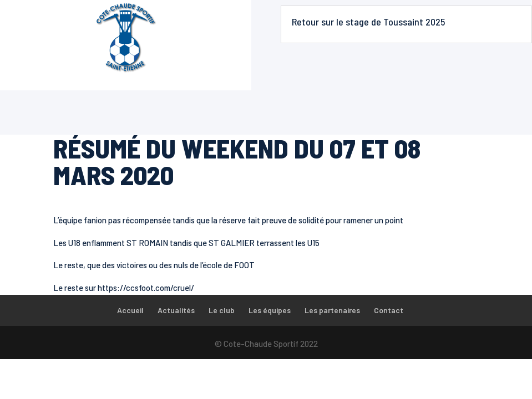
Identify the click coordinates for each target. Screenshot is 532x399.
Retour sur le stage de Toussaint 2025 (368, 22)
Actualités (176, 310)
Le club (222, 310)
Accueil (130, 310)
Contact (389, 310)
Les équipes (270, 310)
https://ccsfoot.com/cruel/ (146, 288)
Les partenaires (332, 310)
